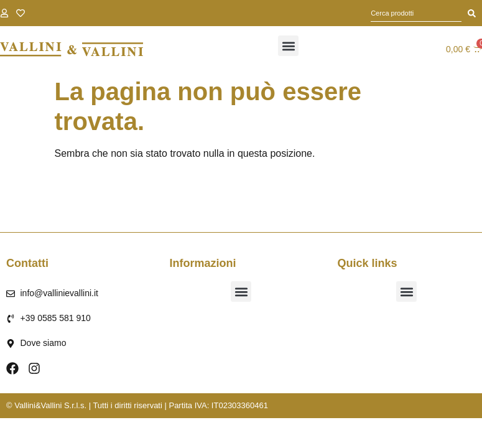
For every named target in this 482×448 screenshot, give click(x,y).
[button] (288, 46)
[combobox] (416, 13)
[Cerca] (472, 13)
